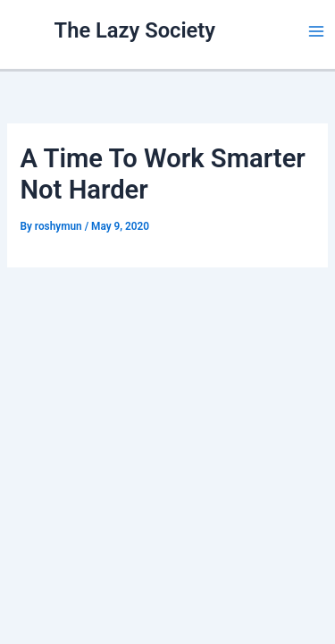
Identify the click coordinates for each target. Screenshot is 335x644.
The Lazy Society (135, 30)
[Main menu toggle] (316, 31)
